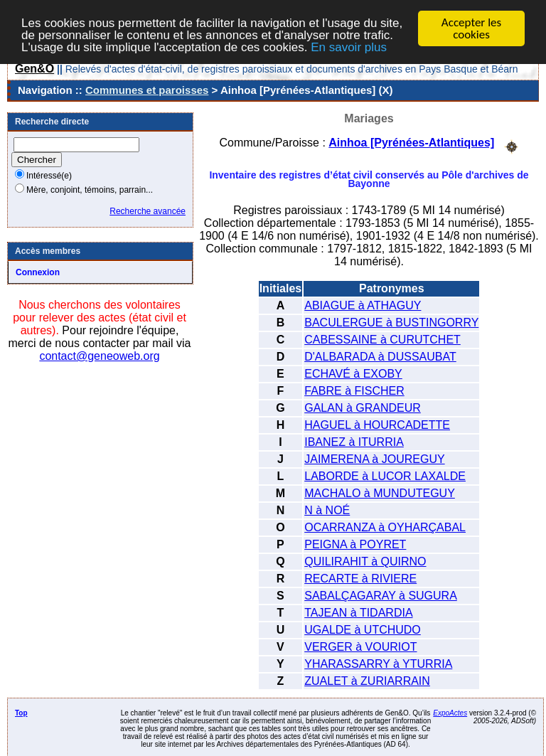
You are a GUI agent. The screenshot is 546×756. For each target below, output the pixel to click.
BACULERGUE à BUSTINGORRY (391, 323)
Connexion (38, 272)
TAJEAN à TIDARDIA (358, 613)
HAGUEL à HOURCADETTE (377, 425)
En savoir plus (349, 47)
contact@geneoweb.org (99, 356)
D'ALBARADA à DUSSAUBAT (380, 357)
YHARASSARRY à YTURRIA (378, 664)
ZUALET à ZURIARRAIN (367, 681)
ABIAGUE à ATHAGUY (363, 305)
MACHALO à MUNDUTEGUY (380, 493)
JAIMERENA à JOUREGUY (374, 459)
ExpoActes (450, 713)
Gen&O (34, 69)
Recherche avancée (148, 211)
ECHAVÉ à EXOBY (353, 374)
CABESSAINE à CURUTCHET (382, 340)
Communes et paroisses (147, 90)
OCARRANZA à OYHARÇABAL (385, 527)
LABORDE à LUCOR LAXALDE (385, 476)
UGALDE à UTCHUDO (363, 630)
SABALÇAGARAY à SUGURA (381, 596)
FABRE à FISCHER (354, 391)
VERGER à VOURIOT (360, 647)
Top (21, 713)
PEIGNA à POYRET (355, 544)
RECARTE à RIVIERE (360, 579)
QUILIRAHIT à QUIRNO (365, 561)
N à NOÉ (327, 510)
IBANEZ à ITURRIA (354, 442)
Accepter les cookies (471, 28)
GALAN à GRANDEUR (363, 408)
